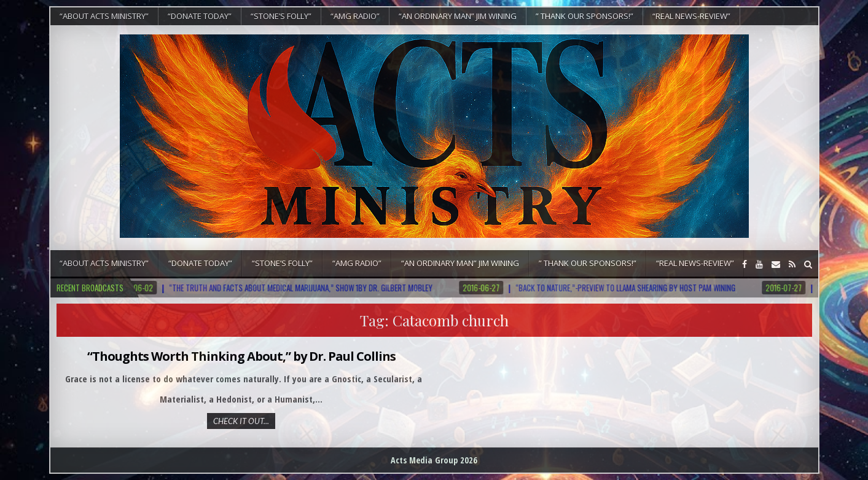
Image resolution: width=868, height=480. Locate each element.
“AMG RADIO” (355, 16)
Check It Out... (241, 421)
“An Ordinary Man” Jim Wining (458, 16)
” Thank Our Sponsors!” (585, 16)
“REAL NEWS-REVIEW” (691, 16)
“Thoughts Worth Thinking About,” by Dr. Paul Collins (241, 356)
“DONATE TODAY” (200, 16)
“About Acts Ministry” (104, 16)
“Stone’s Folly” (281, 16)
